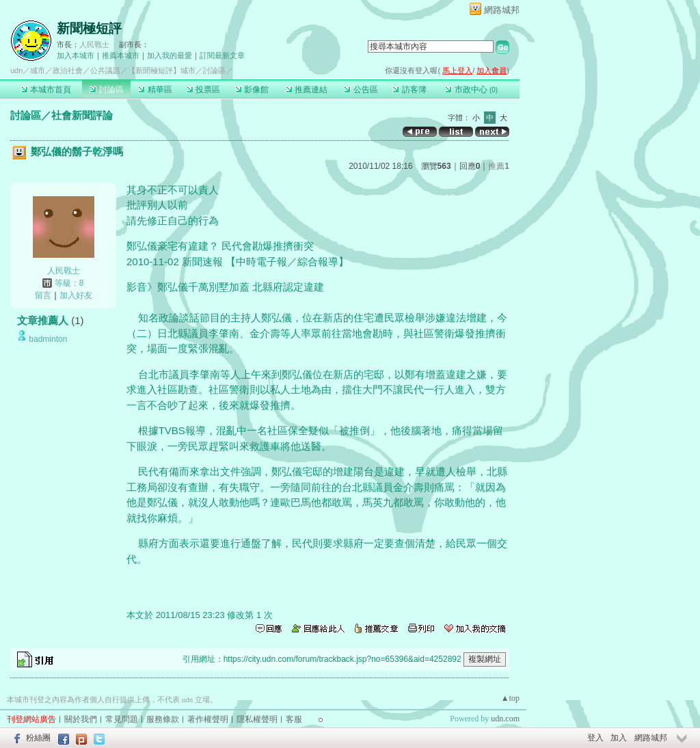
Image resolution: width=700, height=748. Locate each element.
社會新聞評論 (82, 115)
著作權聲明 (208, 719)
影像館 (252, 90)
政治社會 (68, 70)
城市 (38, 70)
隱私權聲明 (257, 719)
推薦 (499, 166)
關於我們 (81, 719)
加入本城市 (76, 55)
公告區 (361, 90)
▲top (510, 698)
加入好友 (76, 295)
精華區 (155, 90)
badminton (48, 339)
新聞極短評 (89, 28)
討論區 (106, 90)
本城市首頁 (46, 90)
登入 (595, 738)
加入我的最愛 (170, 55)
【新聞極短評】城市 (162, 70)
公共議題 (105, 70)
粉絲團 (38, 738)
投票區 (203, 90)
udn (16, 70)
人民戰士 (94, 44)
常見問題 (122, 719)
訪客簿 (409, 90)
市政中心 (471, 90)
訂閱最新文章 (222, 55)
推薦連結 (307, 90)
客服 (294, 719)
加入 (619, 738)
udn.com (505, 719)
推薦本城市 (121, 55)
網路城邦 (502, 10)
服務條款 (163, 719)
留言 (43, 295)
